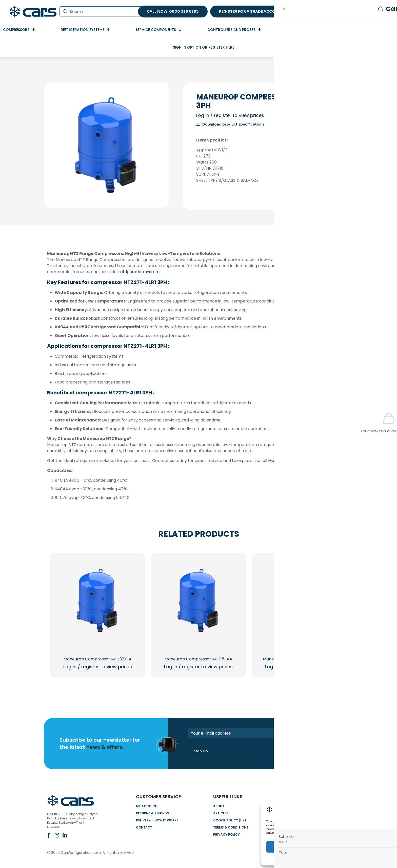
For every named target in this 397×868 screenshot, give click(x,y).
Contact (144, 827)
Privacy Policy (226, 834)
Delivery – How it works (157, 820)
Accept (286, 847)
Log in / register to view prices (230, 115)
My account (147, 806)
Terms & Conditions (231, 827)
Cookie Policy (325, 859)
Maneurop (278, 461)
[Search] (101, 11)
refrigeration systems (140, 272)
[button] (387, 810)
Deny (328, 847)
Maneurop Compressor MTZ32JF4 (97, 659)
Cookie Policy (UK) (230, 820)
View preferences (370, 847)
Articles (221, 813)
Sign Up (201, 751)
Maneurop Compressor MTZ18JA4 (198, 659)
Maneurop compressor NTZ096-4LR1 (299, 659)
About (219, 806)
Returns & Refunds (152, 813)
